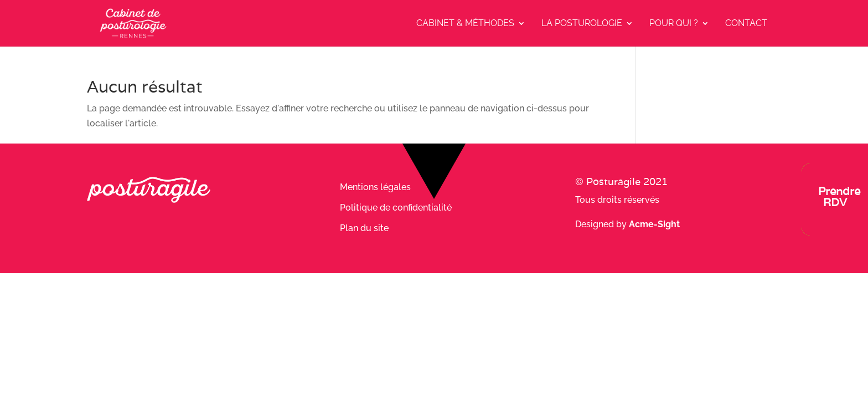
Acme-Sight (654, 224)
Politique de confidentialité (396, 208)
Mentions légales (375, 187)
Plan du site (364, 228)
